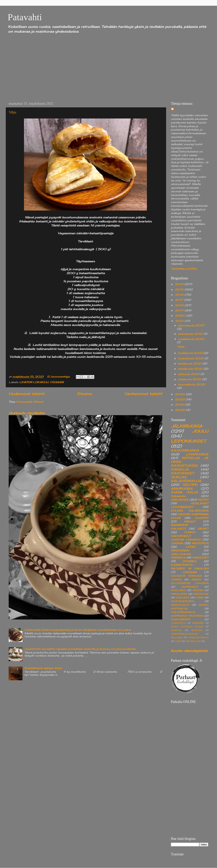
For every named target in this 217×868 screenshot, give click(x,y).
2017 (180, 300)
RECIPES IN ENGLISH (190, 569)
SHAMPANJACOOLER (184, 634)
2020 (181, 316)
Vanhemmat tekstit (143, 394)
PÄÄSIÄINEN (180, 550)
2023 (180, 399)
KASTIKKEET (182, 473)
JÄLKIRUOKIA (187, 426)
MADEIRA (198, 623)
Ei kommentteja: (59, 377)
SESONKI (197, 630)
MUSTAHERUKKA (182, 601)
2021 (180, 321)
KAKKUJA (180, 469)
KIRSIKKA (178, 558)
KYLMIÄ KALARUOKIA (190, 511)
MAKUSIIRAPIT (181, 619)
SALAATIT (178, 529)
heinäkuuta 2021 (191, 369)
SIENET (203, 529)
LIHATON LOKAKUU (34, 382)
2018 (180, 305)
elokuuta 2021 (189, 374)
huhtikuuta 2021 (191, 353)
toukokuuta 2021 (191, 358)
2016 (180, 295)
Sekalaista (178, 496)
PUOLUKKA (178, 590)
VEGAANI (57, 382)
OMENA (176, 580)
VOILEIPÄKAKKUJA (183, 612)
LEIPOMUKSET (188, 441)
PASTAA (198, 590)
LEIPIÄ (190, 547)
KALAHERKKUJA (186, 481)
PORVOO (176, 630)
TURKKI (190, 532)
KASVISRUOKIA (185, 450)
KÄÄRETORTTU (182, 565)
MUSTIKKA (200, 543)
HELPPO (190, 485)
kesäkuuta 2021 (190, 364)
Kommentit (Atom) (30, 402)
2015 (180, 290)
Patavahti (25, 17)
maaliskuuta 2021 (191, 339)
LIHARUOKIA (197, 454)
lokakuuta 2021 (190, 379)
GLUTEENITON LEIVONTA (190, 583)
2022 (180, 394)
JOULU (200, 431)
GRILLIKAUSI (181, 554)
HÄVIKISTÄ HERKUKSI (186, 576)
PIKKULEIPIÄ (179, 594)
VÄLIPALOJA (193, 641)
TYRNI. (199, 598)
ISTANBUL (190, 561)
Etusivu (85, 394)
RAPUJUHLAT (180, 605)
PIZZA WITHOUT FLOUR (187, 627)
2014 (180, 284)
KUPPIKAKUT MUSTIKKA (187, 616)
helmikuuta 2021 (191, 334)
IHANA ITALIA (184, 492)
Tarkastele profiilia (184, 269)
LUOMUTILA (178, 623)
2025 (180, 410)
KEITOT (203, 500)
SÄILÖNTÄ (183, 598)
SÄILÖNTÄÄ (180, 500)
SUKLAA (179, 477)
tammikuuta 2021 (191, 325)
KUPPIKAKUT (190, 587)
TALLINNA (177, 638)
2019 (180, 310)
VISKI (178, 641)
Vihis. (13, 112)
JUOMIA (177, 543)
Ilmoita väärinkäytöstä (189, 651)
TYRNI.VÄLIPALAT (198, 638)
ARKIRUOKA (182, 489)
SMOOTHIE (201, 594)
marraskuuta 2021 (191, 384)
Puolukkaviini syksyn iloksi (43, 668)
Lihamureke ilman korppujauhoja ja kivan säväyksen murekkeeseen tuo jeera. (78, 630)
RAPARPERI (179, 525)
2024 (180, 405)
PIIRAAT (190, 522)
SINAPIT (196, 580)
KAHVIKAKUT (181, 536)
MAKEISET (200, 558)
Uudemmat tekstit (27, 394)
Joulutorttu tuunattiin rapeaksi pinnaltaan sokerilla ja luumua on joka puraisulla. (80, 649)
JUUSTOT (201, 518)
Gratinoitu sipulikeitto (27, 413)
